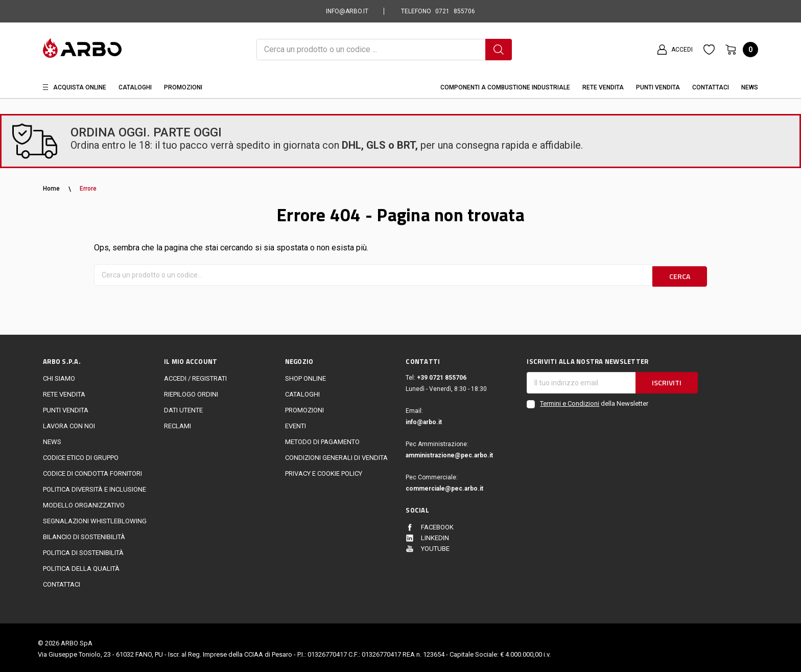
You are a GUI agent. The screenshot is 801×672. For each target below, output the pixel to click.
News (750, 87)
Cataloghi (135, 87)
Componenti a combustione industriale (505, 87)
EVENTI (296, 423)
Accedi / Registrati (195, 376)
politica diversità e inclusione (95, 487)
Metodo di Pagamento (322, 439)
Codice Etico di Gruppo (81, 455)
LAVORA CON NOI (69, 423)
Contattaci (711, 87)
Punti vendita (66, 408)
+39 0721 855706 (442, 375)
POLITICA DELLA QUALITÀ (81, 566)
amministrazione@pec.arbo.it (449, 453)
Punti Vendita (658, 87)
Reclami (178, 423)
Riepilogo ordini (191, 392)
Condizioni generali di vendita (336, 455)
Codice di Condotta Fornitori (92, 471)
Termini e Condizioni (570, 401)
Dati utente (183, 408)
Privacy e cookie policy (324, 471)
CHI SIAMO (59, 376)
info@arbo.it (424, 420)
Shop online (305, 376)
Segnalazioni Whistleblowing (95, 518)
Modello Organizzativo (84, 503)
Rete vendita (603, 87)
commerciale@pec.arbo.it (444, 486)
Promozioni (183, 87)
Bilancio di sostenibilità (84, 534)
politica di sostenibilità (83, 550)
